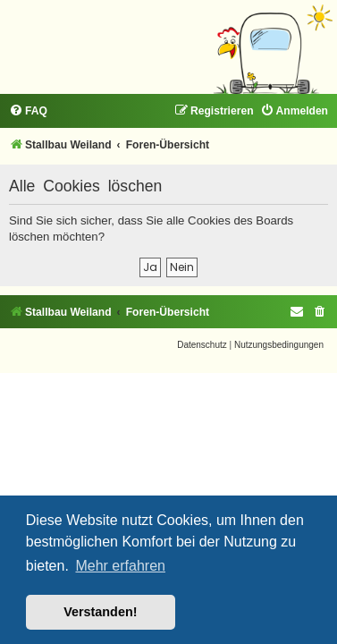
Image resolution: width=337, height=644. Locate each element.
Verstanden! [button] (100, 612)
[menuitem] (28, 111)
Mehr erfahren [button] (120, 566)
